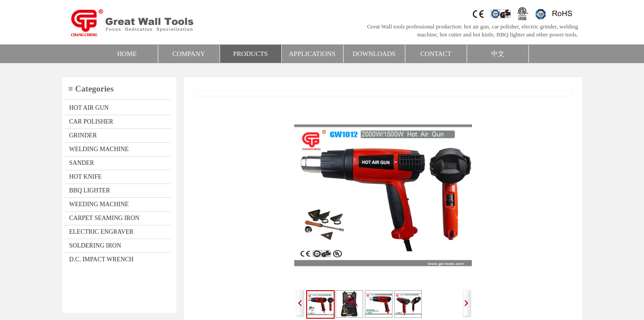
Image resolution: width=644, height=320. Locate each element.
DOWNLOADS (374, 54)
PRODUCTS (250, 54)
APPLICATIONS (312, 54)
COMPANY (189, 54)
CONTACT (436, 54)
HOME (127, 54)
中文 (498, 54)
